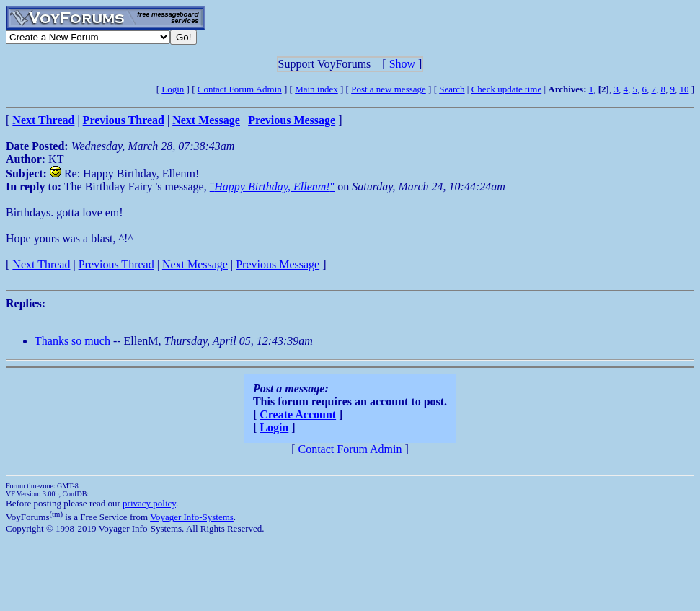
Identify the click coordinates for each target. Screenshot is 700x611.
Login (173, 89)
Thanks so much (72, 341)
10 (684, 89)
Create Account (298, 414)
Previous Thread (116, 264)
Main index (316, 89)
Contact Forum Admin (240, 89)
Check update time (506, 89)
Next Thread (41, 264)
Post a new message (389, 89)
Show (402, 64)
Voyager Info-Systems (192, 517)
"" (272, 186)
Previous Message (278, 264)
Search (452, 89)
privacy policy (149, 503)
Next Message (195, 264)
